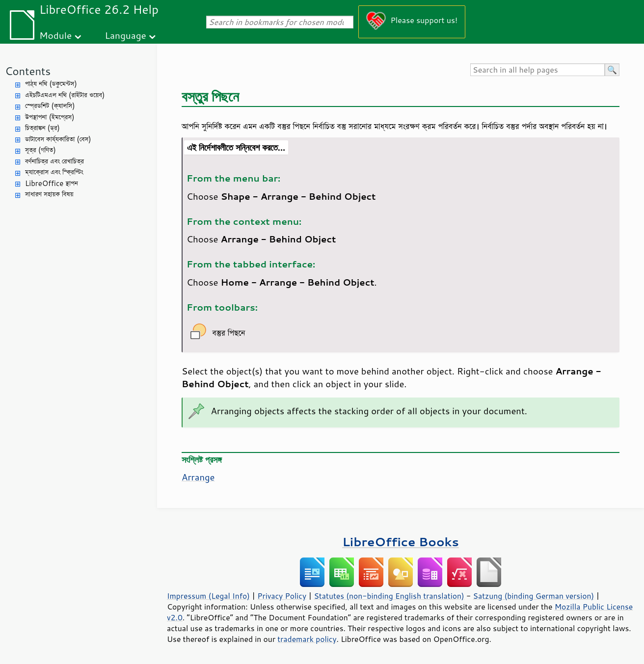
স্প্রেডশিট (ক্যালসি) (50, 106)
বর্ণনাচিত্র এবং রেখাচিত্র (54, 161)
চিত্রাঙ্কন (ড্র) (42, 128)
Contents (28, 71)
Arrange (198, 477)
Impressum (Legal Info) (208, 596)
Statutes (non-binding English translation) (389, 596)
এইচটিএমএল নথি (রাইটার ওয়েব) (65, 95)
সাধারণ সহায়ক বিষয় (49, 194)
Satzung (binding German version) (534, 596)
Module (55, 35)
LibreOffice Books (401, 542)
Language (126, 35)
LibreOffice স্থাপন (52, 183)
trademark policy (307, 639)
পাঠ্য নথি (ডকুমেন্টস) (51, 84)
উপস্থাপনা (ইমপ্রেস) (50, 117)
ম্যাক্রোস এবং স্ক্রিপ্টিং (54, 172)
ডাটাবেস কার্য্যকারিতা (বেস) (58, 139)
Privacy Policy (282, 596)
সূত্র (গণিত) (40, 150)
